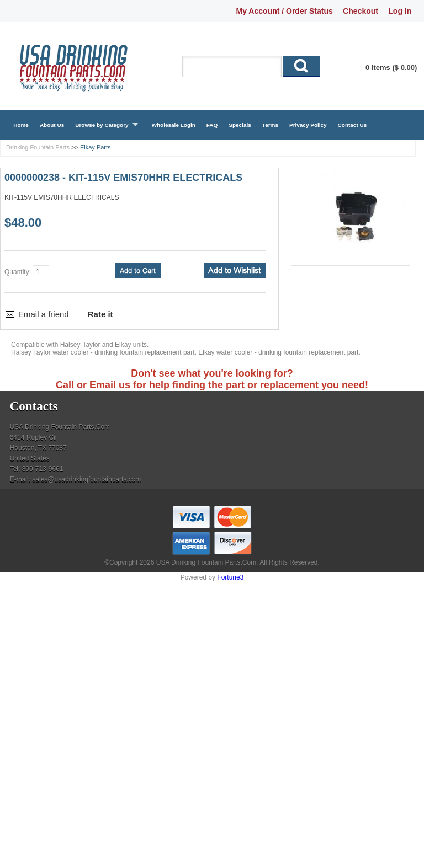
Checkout (361, 11)
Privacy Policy (308, 125)
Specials (240, 125)
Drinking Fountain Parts (38, 147)
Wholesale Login (174, 125)
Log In (400, 11)
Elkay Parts (96, 147)
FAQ (212, 125)
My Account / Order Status (285, 11)
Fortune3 (230, 577)
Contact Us (353, 125)
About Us (52, 125)
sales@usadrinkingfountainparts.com (86, 479)
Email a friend (44, 314)
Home (21, 125)
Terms (270, 125)
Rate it (100, 314)
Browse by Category (102, 125)
